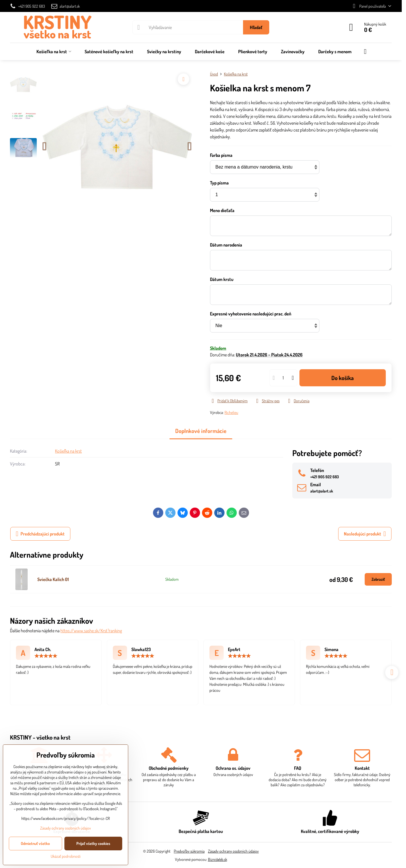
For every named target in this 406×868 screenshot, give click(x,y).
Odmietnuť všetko (35, 843)
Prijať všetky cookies (93, 843)
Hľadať (256, 27)
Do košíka (342, 378)
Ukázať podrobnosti (66, 856)
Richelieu (231, 412)
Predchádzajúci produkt (40, 534)
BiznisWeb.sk (218, 859)
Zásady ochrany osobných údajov (233, 851)
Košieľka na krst (68, 451)
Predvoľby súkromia (189, 851)
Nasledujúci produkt (365, 534)
